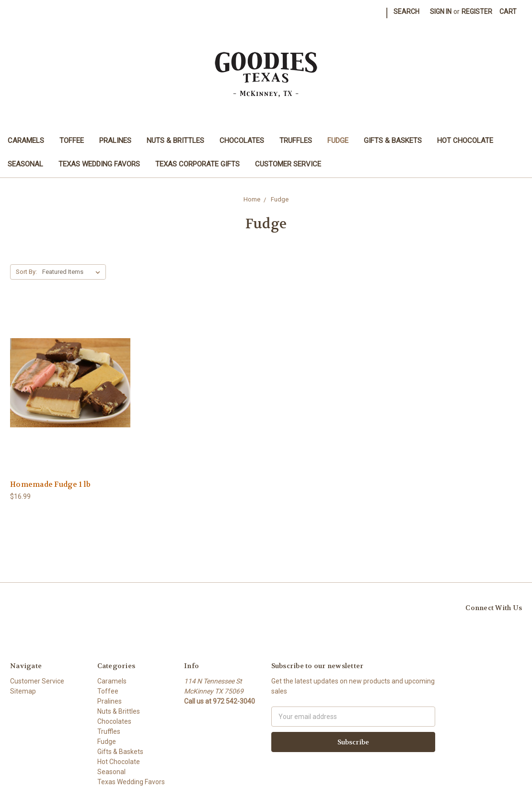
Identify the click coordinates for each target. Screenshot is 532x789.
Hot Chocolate (465, 141)
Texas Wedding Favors (99, 164)
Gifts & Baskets (393, 141)
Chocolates (242, 141)
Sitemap (23, 691)
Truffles (296, 141)
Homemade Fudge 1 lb (50, 484)
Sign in (441, 12)
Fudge (338, 141)
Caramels (26, 141)
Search (406, 12)
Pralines (115, 141)
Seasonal (25, 164)
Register (477, 12)
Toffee (72, 141)
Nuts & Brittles (175, 141)
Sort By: (26, 272)
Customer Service (288, 164)
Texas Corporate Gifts (197, 164)
